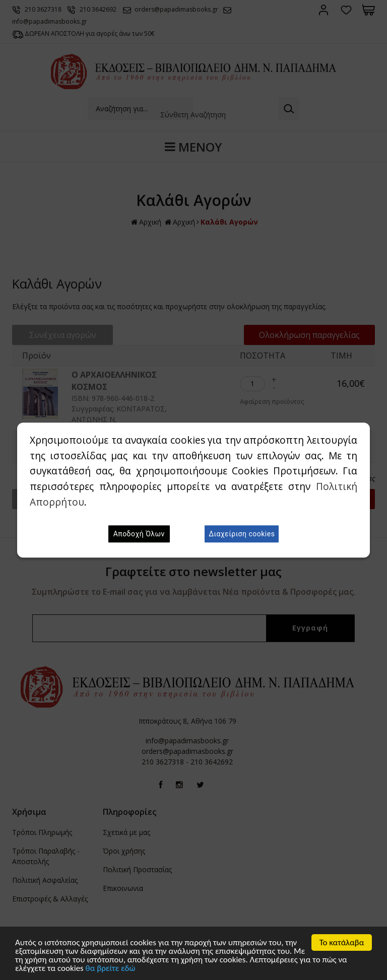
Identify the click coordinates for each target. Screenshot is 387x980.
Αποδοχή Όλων (139, 534)
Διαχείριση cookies (242, 534)
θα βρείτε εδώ (111, 969)
